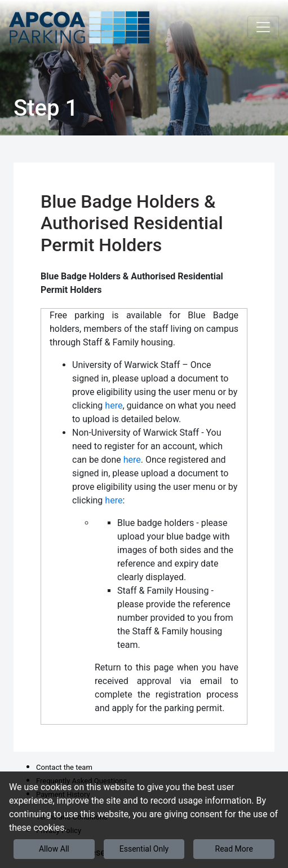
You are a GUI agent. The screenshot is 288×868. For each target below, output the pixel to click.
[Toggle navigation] (263, 27)
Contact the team (64, 767)
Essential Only (144, 849)
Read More (234, 849)
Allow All (54, 849)
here (114, 405)
